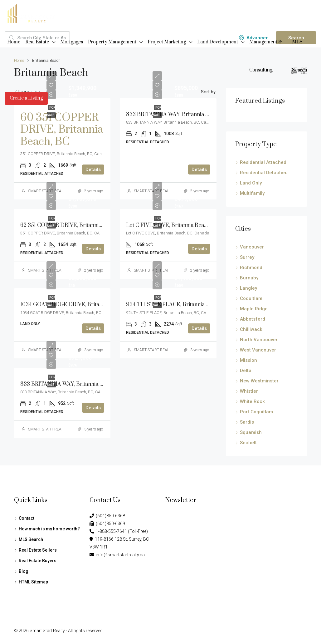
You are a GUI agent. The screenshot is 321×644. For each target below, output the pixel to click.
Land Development (218, 42)
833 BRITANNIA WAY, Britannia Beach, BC (178, 115)
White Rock (252, 401)
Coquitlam (251, 298)
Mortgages (72, 42)
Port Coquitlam (256, 412)
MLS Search (300, 56)
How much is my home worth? (49, 529)
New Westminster (259, 381)
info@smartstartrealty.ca (117, 555)
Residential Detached (264, 173)
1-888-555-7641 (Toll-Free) (119, 531)
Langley (248, 288)
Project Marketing (167, 42)
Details (93, 170)
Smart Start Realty (47, 631)
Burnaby (249, 278)
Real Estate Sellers (38, 550)
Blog (24, 571)
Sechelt (248, 443)
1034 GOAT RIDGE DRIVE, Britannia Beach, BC (78, 305)
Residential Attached (263, 162)
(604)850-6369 (107, 524)
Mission (248, 360)
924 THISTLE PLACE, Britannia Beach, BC (178, 305)
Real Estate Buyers (38, 561)
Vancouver (252, 247)
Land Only (251, 183)
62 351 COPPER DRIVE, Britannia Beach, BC (74, 225)
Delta (246, 371)
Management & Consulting (266, 56)
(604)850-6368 (107, 516)
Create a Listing (26, 98)
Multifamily (252, 193)
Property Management (112, 42)
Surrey (247, 257)
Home (14, 42)
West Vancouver (258, 350)
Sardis (247, 422)
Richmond (251, 268)
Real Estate (37, 42)
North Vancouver (259, 340)
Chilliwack (251, 329)
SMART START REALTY (153, 350)
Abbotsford (253, 319)
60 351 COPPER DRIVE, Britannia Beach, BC (62, 130)
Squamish (251, 432)
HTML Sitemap (33, 582)
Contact (27, 518)
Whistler (249, 391)
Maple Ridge (254, 309)
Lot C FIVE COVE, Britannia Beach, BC (173, 225)
